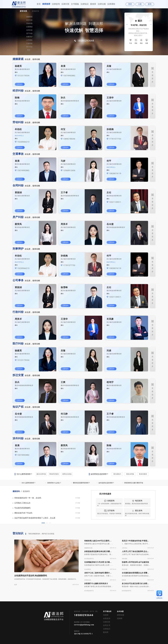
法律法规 (102, 4)
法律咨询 (56, 4)
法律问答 (65, 4)
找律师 (106, 615)
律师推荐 (46, 4)
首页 (39, 4)
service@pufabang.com (84, 625)
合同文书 (107, 625)
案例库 (93, 4)
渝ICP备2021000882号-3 (83, 634)
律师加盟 (121, 615)
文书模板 (75, 4)
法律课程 (111, 4)
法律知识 (85, 4)
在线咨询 (107, 618)
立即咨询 (20, 84)
